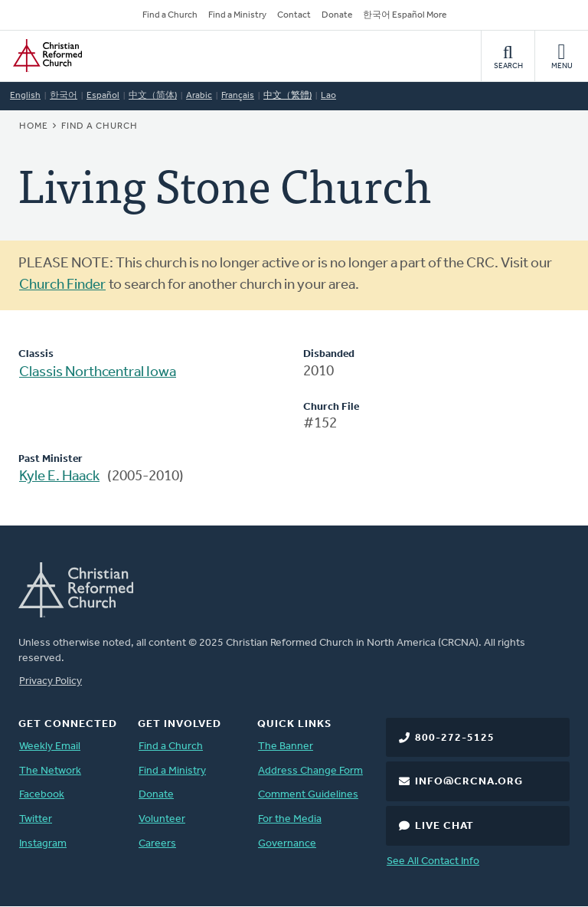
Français (238, 96)
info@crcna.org (469, 782)
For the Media (290, 819)
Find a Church (170, 15)
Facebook (42, 795)
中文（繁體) (287, 96)
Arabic (199, 96)
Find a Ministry (237, 15)
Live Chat (444, 826)
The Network (50, 771)
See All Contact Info (433, 861)
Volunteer (162, 819)
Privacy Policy (51, 681)
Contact (294, 15)
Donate (337, 15)
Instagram (43, 844)
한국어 (64, 96)
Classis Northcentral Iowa (98, 373)
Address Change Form (310, 771)
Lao (328, 96)
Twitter (36, 819)
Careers (157, 844)
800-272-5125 (455, 738)
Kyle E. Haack (59, 477)
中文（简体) (153, 96)
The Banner (286, 747)
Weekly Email (50, 747)
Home (34, 126)
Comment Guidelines (308, 795)
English (25, 96)
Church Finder (62, 285)
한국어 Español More (405, 15)
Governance (287, 844)
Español (103, 96)
